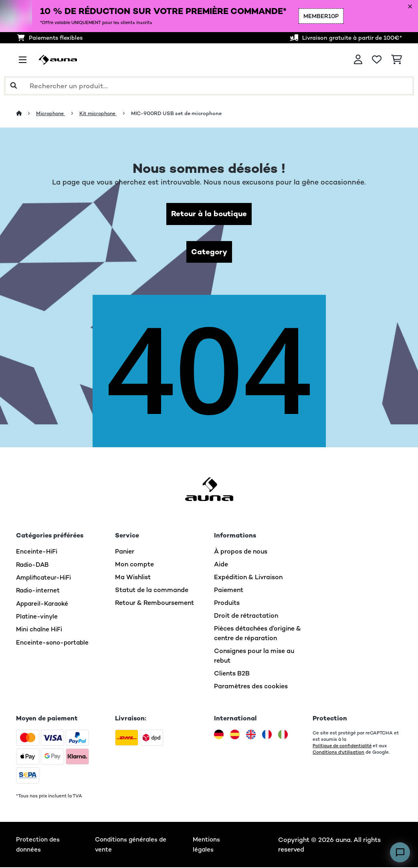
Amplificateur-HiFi (45, 578)
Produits (227, 604)
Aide (221, 565)
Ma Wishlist (133, 578)
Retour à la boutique (209, 214)
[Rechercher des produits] (209, 86)
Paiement (229, 591)
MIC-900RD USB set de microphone (182, 113)
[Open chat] (400, 852)
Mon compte (134, 565)
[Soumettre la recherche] (14, 86)
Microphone (52, 113)
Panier (125, 553)
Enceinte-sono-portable (54, 642)
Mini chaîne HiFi (40, 630)
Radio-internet (39, 591)
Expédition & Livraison (248, 578)
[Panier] (397, 60)
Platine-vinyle (37, 617)
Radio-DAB (33, 565)
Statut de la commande (152, 591)
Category (209, 252)
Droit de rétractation (246, 617)
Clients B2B (232, 674)
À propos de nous (241, 553)
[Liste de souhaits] (377, 60)
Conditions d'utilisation (338, 753)
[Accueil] (26, 113)
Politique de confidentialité (343, 747)
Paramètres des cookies (251, 687)
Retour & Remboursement (154, 604)
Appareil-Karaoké (43, 604)
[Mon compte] (358, 60)
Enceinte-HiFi (37, 553)
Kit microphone (102, 113)
